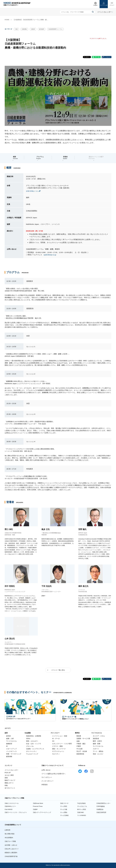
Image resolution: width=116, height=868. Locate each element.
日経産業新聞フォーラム (55, 29)
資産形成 (96, 739)
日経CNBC (81, 812)
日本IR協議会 (101, 806)
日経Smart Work (38, 803)
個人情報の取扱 (10, 834)
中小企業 (80, 749)
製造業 (79, 736)
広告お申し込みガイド (12, 849)
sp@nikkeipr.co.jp (50, 255)
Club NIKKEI (9, 809)
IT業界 (79, 746)
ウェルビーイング (32, 754)
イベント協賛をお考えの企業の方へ (53, 774)
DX (53, 741)
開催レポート (9, 783)
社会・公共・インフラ (34, 744)
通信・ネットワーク (59, 749)
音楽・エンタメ (98, 754)
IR (7, 746)
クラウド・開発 (57, 746)
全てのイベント (10, 788)
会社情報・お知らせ (11, 845)
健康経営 (9, 744)
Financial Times (38, 806)
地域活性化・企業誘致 (34, 736)
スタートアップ (11, 749)
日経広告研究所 (101, 812)
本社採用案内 (9, 838)
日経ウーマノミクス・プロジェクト (16, 812)
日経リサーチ (64, 803)
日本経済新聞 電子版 (11, 856)
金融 (78, 741)
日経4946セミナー (10, 806)
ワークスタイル (11, 741)
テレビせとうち (82, 806)
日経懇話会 (100, 809)
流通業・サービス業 (83, 739)
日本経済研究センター (103, 803)
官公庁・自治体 (82, 751)
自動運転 (24, 29)
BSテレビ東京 (82, 809)
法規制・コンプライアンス (35, 749)
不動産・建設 (81, 744)
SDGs (28, 739)
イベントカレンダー (11, 770)
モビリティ (56, 754)
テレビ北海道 (64, 815)
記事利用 (7, 830)
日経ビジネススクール (12, 803)
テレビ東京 (64, 806)
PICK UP (8, 773)
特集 (6, 785)
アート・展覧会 (98, 751)
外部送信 (45, 785)
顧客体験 (9, 756)
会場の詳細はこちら (32, 191)
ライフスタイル (98, 746)
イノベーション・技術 (60, 736)
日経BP (35, 809)
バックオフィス (11, 751)
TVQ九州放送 (81, 803)
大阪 (16, 29)
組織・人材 (10, 739)
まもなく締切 (9, 775)
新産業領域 (80, 754)
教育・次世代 (97, 741)
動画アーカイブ (10, 780)
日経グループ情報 (10, 841)
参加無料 (42, 29)
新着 (6, 778)
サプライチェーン (58, 751)
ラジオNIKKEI (82, 815)
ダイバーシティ (31, 751)
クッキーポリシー (47, 781)
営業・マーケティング (14, 754)
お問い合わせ (46, 770)
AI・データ (56, 739)
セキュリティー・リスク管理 (62, 744)
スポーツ (96, 749)
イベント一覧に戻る (58, 670)
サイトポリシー (47, 777)
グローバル (30, 746)
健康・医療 (97, 744)
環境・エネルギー (32, 741)
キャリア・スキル (99, 736)
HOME (7, 20)
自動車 (33, 29)
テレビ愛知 (64, 812)
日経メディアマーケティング (42, 812)
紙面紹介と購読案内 (11, 853)
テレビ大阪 (64, 809)
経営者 (8, 736)
